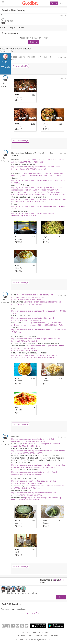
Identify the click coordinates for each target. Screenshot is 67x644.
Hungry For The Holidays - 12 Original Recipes (18, 95)
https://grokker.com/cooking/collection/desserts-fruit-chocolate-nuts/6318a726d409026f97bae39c (33, 440)
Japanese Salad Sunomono (46, 521)
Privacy (24, 635)
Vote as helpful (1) (20, 66)
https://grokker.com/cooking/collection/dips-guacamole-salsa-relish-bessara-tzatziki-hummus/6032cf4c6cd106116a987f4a (38, 193)
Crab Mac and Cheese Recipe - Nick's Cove (18, 266)
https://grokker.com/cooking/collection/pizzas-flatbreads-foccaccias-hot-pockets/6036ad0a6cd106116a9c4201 (35, 356)
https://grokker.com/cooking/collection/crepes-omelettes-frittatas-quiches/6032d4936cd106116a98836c (38, 452)
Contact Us (15, 635)
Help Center (60, 580)
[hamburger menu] (2, 3)
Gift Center (54, 635)
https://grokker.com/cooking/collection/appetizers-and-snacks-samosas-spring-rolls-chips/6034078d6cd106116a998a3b (37, 189)
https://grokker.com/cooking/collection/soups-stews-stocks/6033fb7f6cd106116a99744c (33, 215)
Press (28, 633)
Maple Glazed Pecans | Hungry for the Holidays (18, 124)
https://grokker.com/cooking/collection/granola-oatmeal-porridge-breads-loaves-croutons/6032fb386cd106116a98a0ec (38, 466)
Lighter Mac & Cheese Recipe (46, 378)
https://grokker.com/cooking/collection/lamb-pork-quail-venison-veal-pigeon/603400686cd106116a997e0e (37, 324)
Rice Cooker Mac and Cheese (18, 378)
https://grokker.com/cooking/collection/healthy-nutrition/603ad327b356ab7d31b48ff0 (38, 161)
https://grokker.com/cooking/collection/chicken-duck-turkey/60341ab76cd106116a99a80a (33, 319)
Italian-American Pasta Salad (18, 550)
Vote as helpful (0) (21, 141)
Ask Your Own (34, 613)
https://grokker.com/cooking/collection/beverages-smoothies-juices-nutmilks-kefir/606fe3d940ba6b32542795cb (37, 175)
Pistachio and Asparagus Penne (18, 237)
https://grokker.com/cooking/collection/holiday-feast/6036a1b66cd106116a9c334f (37, 499)
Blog (46, 635)
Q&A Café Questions (11, 604)
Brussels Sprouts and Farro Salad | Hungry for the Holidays (46, 124)
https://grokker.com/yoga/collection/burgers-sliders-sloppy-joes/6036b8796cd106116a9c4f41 (36, 340)
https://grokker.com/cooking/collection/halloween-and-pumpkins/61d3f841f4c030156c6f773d (34, 494)
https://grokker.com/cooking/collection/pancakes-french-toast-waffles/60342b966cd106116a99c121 (37, 473)
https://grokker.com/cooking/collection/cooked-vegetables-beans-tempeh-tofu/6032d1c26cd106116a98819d (39, 201)
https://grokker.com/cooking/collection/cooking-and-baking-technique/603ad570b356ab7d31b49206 (36, 168)
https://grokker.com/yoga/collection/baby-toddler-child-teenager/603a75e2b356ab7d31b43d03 (34, 482)
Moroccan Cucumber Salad (18, 521)
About (22, 633)
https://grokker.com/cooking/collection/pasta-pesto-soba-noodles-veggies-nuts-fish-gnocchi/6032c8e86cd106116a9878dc (32, 297)
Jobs (34, 633)
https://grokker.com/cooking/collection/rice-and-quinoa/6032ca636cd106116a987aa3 (37, 303)
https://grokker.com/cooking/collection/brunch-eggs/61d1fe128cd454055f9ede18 (36, 445)
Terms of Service (35, 635)
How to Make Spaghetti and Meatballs (18, 407)
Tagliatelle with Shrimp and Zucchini (46, 237)
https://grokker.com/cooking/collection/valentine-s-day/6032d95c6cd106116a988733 (39, 487)
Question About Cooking (13, 11)
